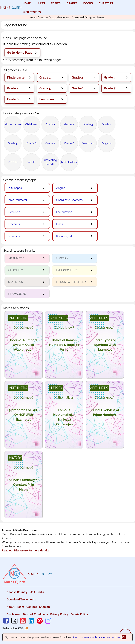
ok (124, 637)
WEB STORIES (32, 12)
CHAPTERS (106, 3)
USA (32, 592)
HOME (27, 3)
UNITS (41, 3)
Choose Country (17, 592)
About (11, 607)
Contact (32, 607)
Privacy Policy (59, 614)
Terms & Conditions (35, 614)
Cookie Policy (79, 614)
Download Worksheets (21, 599)
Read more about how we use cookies (97, 637)
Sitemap (44, 607)
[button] (22, 53)
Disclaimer (14, 614)
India (41, 592)
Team (20, 607)
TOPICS (56, 3)
